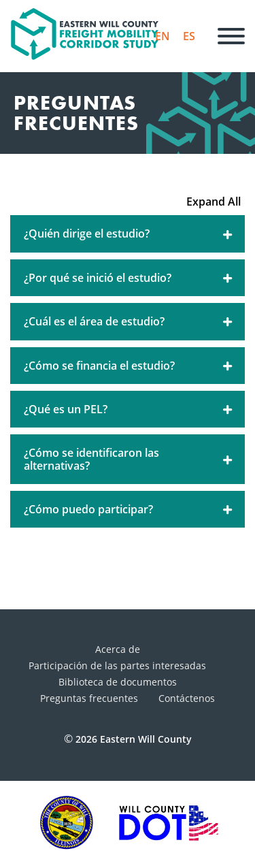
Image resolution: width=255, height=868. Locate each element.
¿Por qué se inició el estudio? (129, 278)
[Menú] (231, 36)
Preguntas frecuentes (89, 698)
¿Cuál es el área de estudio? (129, 321)
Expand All (214, 202)
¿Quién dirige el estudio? (129, 234)
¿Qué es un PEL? (129, 409)
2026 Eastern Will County (134, 739)
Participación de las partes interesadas (117, 665)
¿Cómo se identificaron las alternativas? (129, 459)
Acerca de (118, 649)
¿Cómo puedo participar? (129, 509)
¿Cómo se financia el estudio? (129, 366)
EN (163, 36)
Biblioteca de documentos (118, 682)
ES (189, 36)
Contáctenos (187, 698)
